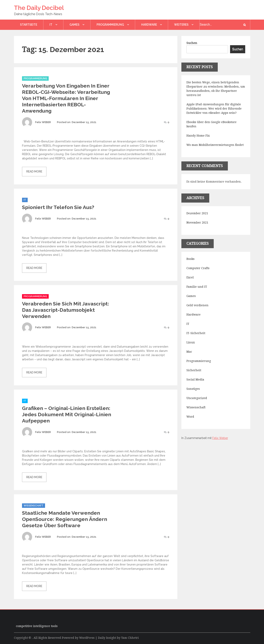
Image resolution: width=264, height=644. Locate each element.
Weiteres (181, 25)
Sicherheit (194, 370)
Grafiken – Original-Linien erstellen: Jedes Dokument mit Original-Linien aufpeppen (67, 414)
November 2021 (197, 223)
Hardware (149, 25)
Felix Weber (220, 438)
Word (190, 417)
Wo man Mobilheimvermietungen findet (215, 145)
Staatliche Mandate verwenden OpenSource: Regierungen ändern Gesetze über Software (65, 519)
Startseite (29, 25)
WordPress (87, 638)
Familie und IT (197, 287)
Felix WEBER (43, 122)
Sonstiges (193, 389)
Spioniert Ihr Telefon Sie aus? (58, 207)
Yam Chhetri (130, 638)
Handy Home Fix (198, 136)
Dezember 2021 (197, 213)
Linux (191, 342)
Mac (189, 352)
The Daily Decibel (39, 8)
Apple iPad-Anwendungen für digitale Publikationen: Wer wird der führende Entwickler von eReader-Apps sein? (214, 109)
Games (74, 25)
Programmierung (110, 25)
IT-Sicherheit (196, 333)
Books (190, 259)
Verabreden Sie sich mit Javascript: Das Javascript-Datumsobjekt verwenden (66, 310)
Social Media (195, 379)
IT (51, 25)
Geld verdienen (197, 305)
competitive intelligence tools (37, 626)
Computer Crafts (198, 268)
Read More (34, 171)
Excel (190, 277)
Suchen (192, 43)
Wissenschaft (34, 506)
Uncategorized (197, 398)
